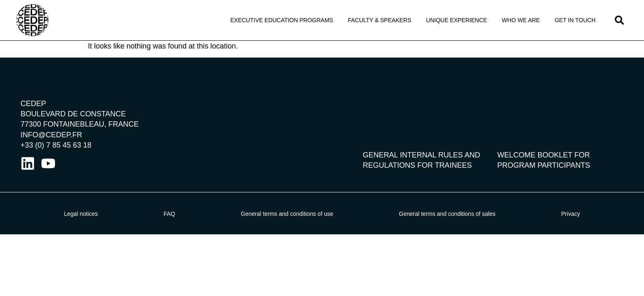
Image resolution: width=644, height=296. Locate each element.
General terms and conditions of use (287, 214)
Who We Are (521, 20)
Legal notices (81, 214)
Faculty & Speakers (379, 20)
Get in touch (575, 20)
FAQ (169, 214)
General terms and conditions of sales (447, 214)
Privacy (570, 214)
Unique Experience (457, 20)
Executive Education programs (282, 20)
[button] (619, 20)
